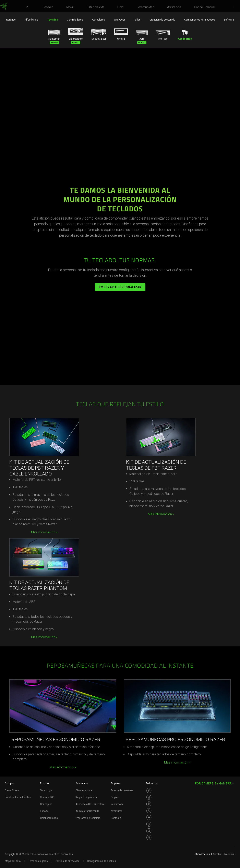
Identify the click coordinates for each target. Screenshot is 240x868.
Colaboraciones (49, 818)
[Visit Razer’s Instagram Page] (149, 797)
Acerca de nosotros (122, 790)
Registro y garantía (86, 797)
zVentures (117, 811)
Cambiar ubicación (224, 854)
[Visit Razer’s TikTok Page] (149, 824)
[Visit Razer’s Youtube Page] (149, 817)
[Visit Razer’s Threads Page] (149, 804)
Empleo (115, 797)
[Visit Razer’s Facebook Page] (149, 791)
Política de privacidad (68, 861)
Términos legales (38, 861)
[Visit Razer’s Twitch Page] (149, 831)
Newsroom (117, 804)
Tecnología (46, 790)
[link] (4, 7)
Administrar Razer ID (87, 811)
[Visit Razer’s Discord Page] (149, 838)
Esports (44, 811)
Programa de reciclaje (88, 818)
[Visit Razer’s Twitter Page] (149, 811)
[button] (235, 6)
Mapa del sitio (13, 861)
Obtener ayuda (84, 790)
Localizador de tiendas (18, 797)
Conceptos (46, 804)
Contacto (116, 818)
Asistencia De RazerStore (90, 804)
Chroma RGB (47, 797)
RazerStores (12, 790)
